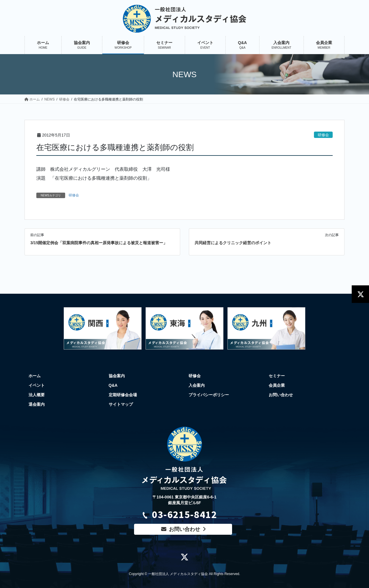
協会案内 (117, 376)
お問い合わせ (281, 395)
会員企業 (277, 385)
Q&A (113, 385)
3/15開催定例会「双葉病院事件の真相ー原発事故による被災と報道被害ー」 (99, 243)
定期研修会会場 (123, 395)
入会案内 (197, 385)
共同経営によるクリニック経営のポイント (233, 243)
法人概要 (37, 395)
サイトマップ (121, 404)
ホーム (35, 376)
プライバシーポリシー (209, 395)
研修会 (323, 135)
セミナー (277, 376)
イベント (37, 385)
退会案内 (37, 404)
